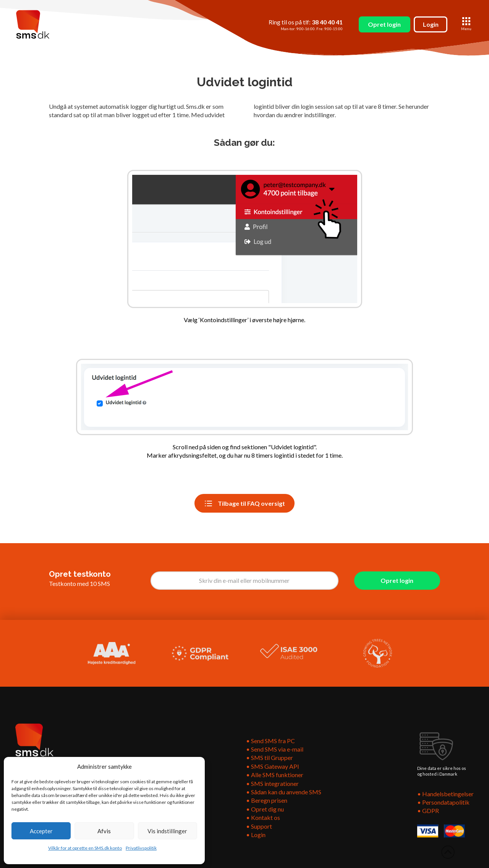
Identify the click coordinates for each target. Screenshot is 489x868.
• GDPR (428, 811)
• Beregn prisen (267, 800)
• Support (259, 826)
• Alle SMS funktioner (275, 775)
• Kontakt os (263, 817)
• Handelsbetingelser (445, 794)
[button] (466, 24)
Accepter (41, 831)
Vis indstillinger (167, 831)
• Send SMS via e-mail (275, 749)
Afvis (104, 831)
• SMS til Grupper (270, 757)
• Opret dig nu (265, 809)
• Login (256, 835)
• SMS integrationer (272, 783)
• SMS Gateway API (273, 766)
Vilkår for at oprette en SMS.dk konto (85, 848)
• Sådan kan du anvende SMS (284, 792)
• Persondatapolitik (443, 802)
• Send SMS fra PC (270, 741)
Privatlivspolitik (141, 848)
